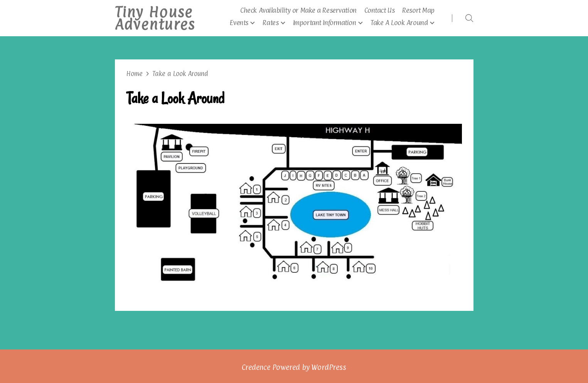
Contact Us (380, 10)
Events (239, 23)
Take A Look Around (399, 23)
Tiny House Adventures (155, 18)
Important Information (325, 23)
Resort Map (418, 10)
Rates (270, 23)
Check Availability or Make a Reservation (298, 10)
